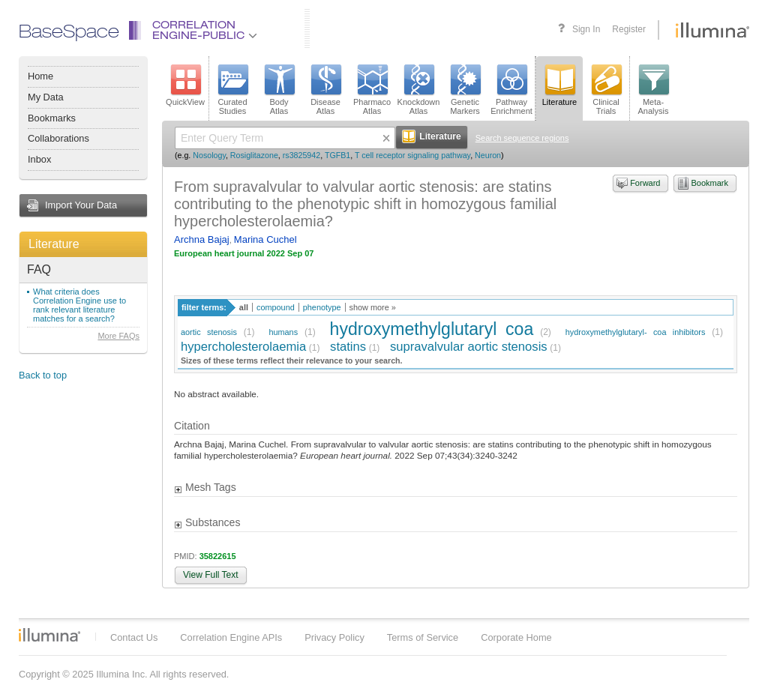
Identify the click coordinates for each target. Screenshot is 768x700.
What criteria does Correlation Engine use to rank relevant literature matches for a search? (79, 305)
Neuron (488, 155)
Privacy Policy (334, 637)
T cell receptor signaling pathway (412, 155)
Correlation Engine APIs (231, 637)
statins (348, 347)
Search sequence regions (522, 138)
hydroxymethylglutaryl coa (432, 329)
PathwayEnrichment (511, 90)
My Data (46, 97)
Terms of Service (423, 637)
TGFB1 (337, 155)
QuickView (185, 85)
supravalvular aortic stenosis (469, 347)
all (244, 307)
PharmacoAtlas (372, 90)
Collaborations (58, 138)
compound (276, 307)
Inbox (39, 159)
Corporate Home (516, 637)
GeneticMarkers (465, 90)
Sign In (586, 29)
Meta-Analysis (654, 90)
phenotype (322, 307)
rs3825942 (301, 155)
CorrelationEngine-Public (205, 31)
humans (283, 332)
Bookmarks (52, 118)
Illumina (49, 635)
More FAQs (118, 336)
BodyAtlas (279, 90)
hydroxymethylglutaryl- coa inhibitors (636, 332)
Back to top (43, 375)
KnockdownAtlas (419, 90)
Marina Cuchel (265, 239)
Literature (54, 244)
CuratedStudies (232, 90)
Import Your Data (81, 205)
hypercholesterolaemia (243, 347)
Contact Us (134, 637)
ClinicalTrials (606, 90)
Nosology (209, 155)
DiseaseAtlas (325, 90)
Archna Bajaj (202, 239)
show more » (373, 307)
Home (40, 76)
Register (629, 29)
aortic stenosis (209, 332)
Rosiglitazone (254, 155)
